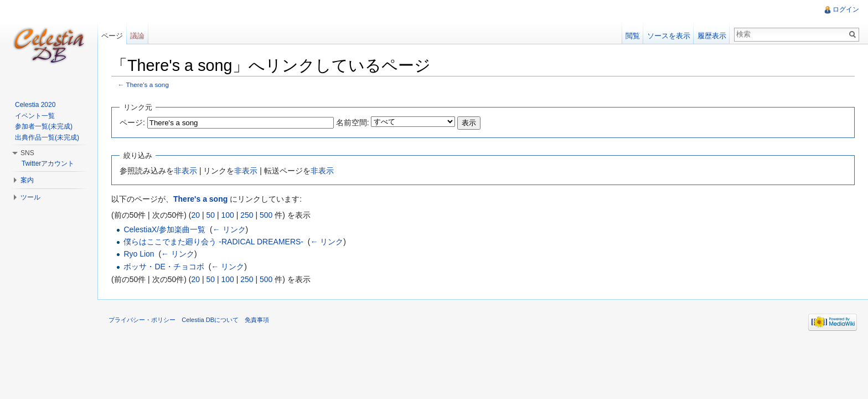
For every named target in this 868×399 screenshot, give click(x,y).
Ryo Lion (139, 254)
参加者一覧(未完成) (44, 126)
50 (210, 215)
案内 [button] (27, 180)
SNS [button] (27, 153)
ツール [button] (30, 197)
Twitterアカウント (48, 163)
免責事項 (257, 320)
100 (227, 215)
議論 (137, 36)
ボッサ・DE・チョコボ (164, 267)
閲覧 (633, 36)
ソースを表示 (669, 36)
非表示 (185, 171)
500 (266, 215)
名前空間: (353, 122)
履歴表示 (712, 36)
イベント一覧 (35, 116)
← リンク (229, 229)
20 (195, 215)
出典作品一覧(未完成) (47, 137)
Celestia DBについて (210, 320)
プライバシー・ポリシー (142, 320)
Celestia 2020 (35, 105)
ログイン (846, 9)
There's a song (148, 85)
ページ (112, 36)
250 (247, 215)
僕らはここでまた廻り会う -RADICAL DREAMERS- (213, 242)
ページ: (132, 122)
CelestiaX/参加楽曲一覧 (164, 229)
